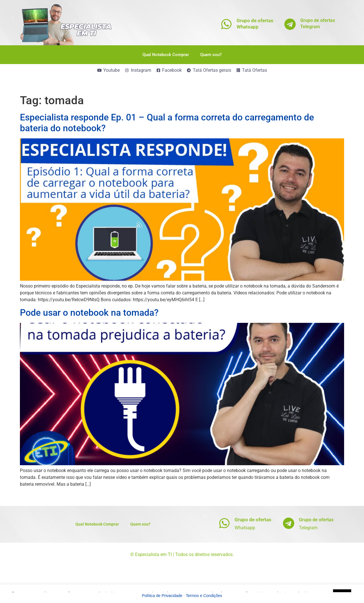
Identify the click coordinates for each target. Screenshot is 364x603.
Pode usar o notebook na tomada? (89, 313)
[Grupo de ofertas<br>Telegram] (290, 24)
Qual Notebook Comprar (166, 55)
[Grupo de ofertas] (225, 523)
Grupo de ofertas (253, 520)
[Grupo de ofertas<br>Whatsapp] (227, 24)
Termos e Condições (204, 596)
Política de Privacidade (162, 596)
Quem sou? (211, 55)
